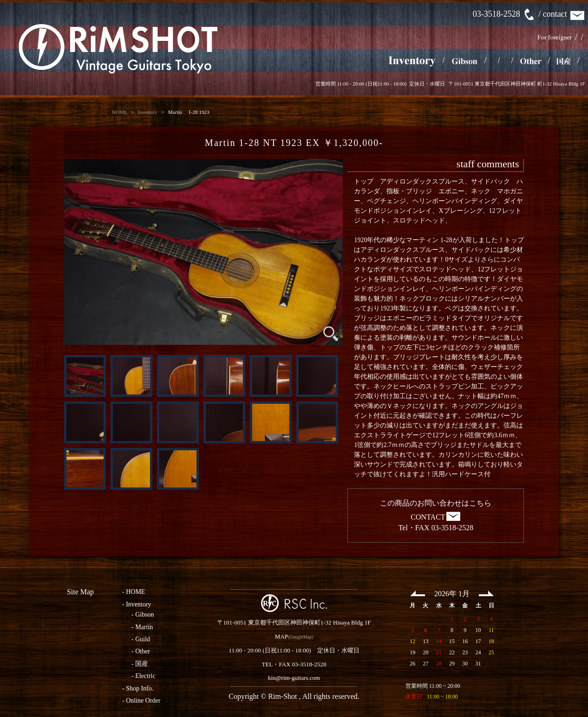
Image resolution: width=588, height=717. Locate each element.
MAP (281, 636)
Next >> (486, 593)
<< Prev (418, 593)
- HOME (134, 592)
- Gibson (143, 615)
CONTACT (436, 517)
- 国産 (140, 664)
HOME (119, 112)
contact (564, 14)
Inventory (147, 112)
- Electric (144, 676)
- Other (141, 651)
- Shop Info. (138, 688)
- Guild (141, 639)
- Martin (142, 627)
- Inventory (137, 604)
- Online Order (141, 701)
